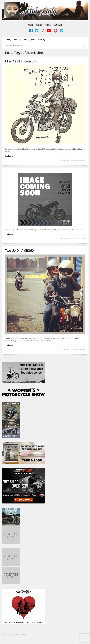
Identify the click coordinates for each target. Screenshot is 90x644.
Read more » (10, 156)
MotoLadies (81, 160)
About (39, 25)
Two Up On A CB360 (19, 250)
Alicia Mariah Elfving (18, 635)
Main (30, 25)
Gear (32, 40)
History (42, 40)
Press (48, 25)
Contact (58, 25)
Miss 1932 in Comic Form (23, 61)
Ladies (17, 40)
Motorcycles (81, 238)
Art (25, 40)
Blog (9, 40)
